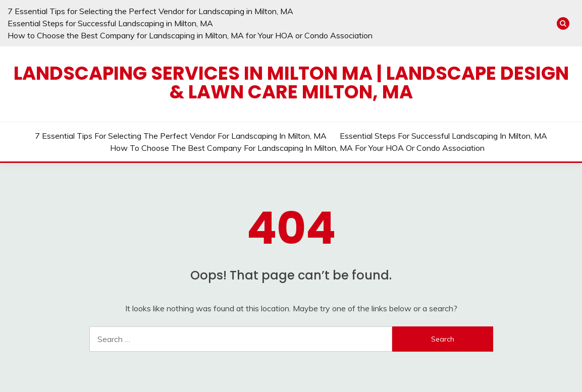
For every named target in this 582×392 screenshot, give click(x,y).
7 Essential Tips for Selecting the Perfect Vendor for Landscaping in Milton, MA (150, 11)
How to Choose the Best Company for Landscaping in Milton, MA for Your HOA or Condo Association (190, 35)
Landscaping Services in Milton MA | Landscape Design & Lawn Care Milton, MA (291, 82)
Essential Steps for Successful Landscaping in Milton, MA (110, 23)
